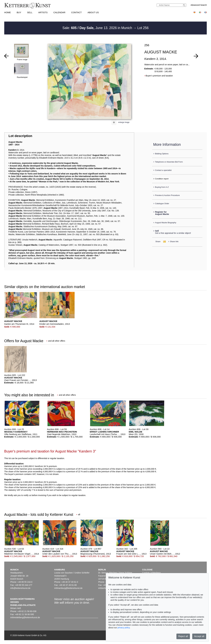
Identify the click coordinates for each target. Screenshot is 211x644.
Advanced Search (199, 5)
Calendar (59, 12)
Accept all (199, 636)
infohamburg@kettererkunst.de (68, 588)
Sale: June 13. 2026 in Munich (98, 28)
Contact (76, 12)
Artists (43, 12)
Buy (19, 12)
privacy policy (124, 628)
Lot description (20, 136)
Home (8, 12)
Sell (30, 12)
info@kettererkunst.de (20, 588)
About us (93, 12)
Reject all (183, 636)
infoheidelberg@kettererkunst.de (25, 617)
